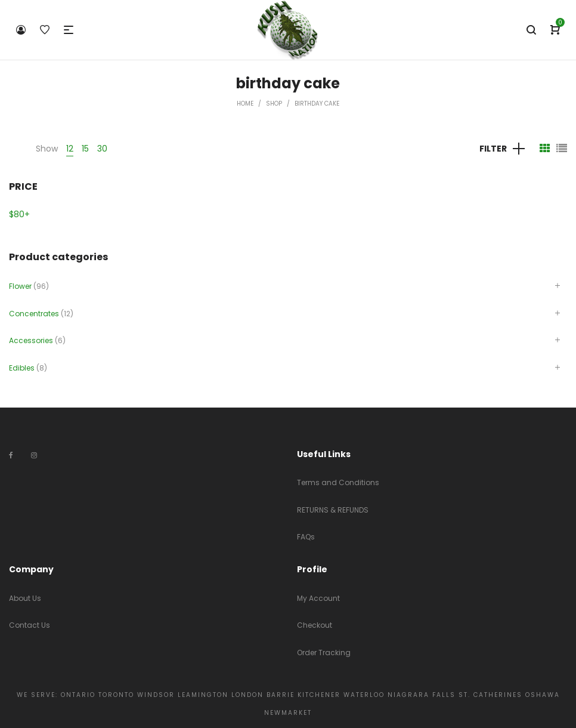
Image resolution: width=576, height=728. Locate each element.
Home (245, 104)
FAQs (306, 537)
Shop (274, 104)
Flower (20, 286)
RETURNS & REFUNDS (333, 510)
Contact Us (30, 625)
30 (102, 149)
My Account (318, 598)
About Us (25, 598)
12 (70, 149)
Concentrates (34, 314)
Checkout (315, 625)
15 (85, 149)
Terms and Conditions (338, 482)
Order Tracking (324, 653)
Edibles (22, 368)
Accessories (31, 340)
